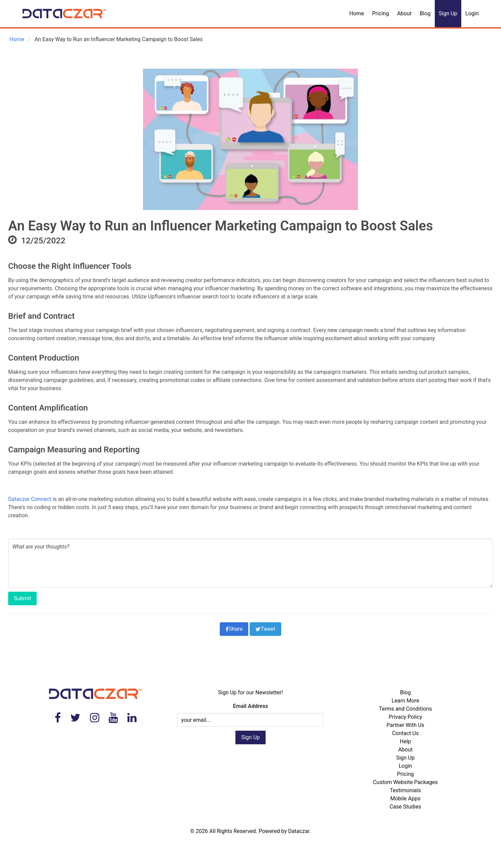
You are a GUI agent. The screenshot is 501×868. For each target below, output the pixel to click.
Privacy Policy (405, 717)
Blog (425, 13)
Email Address (250, 706)
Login (472, 13)
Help (405, 741)
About (404, 13)
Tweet (265, 629)
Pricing (380, 13)
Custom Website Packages (405, 782)
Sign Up (448, 13)
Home (356, 13)
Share (234, 629)
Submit (22, 598)
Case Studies (405, 807)
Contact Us (405, 733)
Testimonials (405, 790)
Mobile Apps (405, 798)
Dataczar (299, 831)
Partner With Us (405, 725)
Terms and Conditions (405, 709)
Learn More (405, 701)
